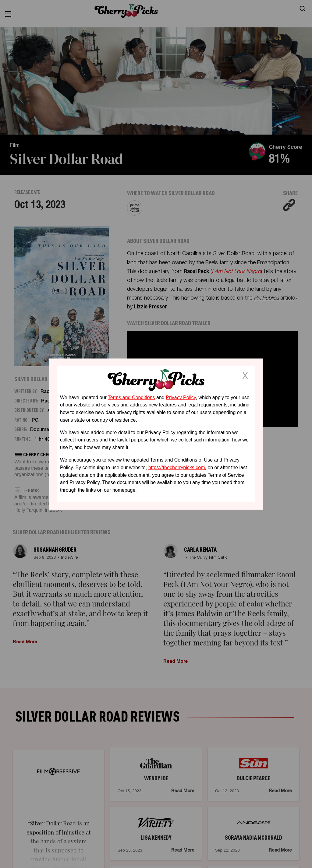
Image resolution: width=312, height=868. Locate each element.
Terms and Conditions (131, 397)
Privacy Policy (181, 397)
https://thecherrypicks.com (177, 467)
